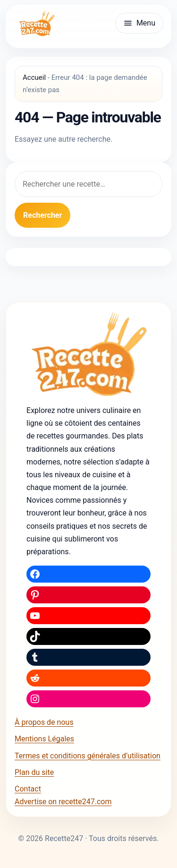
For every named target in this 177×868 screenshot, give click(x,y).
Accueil (34, 77)
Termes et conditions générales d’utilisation (88, 756)
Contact (28, 789)
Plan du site (34, 772)
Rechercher (42, 215)
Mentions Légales (44, 739)
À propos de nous (44, 722)
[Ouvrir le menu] (139, 23)
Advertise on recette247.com (63, 802)
